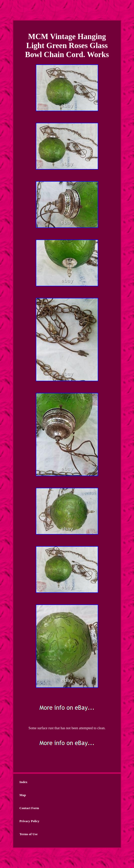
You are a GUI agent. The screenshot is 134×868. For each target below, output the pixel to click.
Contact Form (29, 808)
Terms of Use (28, 834)
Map (23, 795)
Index (23, 782)
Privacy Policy (29, 821)
